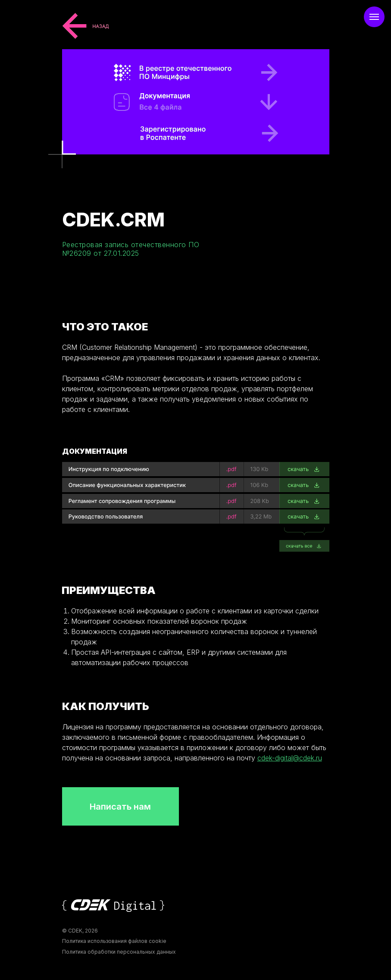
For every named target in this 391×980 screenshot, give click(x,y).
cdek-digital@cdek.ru (290, 758)
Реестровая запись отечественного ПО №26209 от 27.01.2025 (131, 249)
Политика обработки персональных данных (119, 952)
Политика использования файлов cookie (114, 941)
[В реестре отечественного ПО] (200, 133)
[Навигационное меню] (374, 17)
